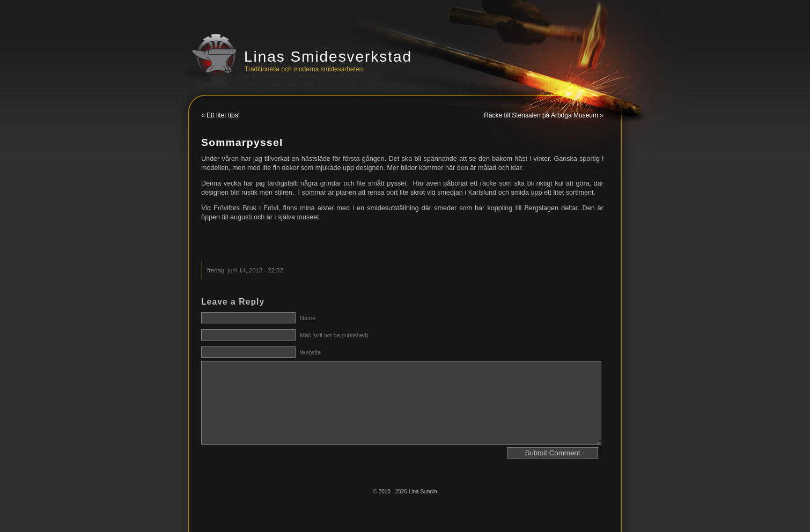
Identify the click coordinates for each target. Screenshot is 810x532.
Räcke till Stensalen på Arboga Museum (541, 115)
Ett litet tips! (223, 115)
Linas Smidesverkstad (328, 57)
